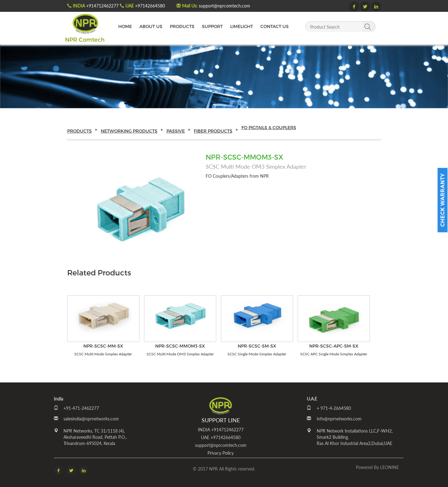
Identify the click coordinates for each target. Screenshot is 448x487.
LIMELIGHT (242, 26)
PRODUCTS (182, 26)
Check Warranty (443, 200)
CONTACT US (275, 26)
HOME (125, 26)
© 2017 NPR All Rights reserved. (224, 469)
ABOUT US (151, 26)
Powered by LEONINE (377, 467)
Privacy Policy (221, 453)
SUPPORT (212, 26)
